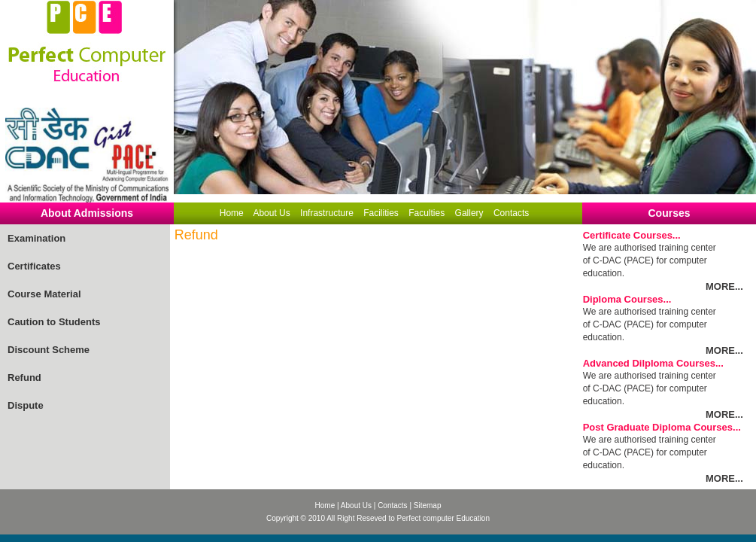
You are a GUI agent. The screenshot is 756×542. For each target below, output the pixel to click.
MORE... (724, 286)
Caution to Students (54, 322)
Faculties (427, 213)
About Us (271, 213)
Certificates (34, 266)
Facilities (381, 213)
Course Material (44, 294)
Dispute (26, 405)
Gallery (469, 213)
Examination (36, 238)
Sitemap (428, 505)
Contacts (511, 213)
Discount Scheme (49, 350)
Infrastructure (327, 213)
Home (232, 213)
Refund (24, 378)
